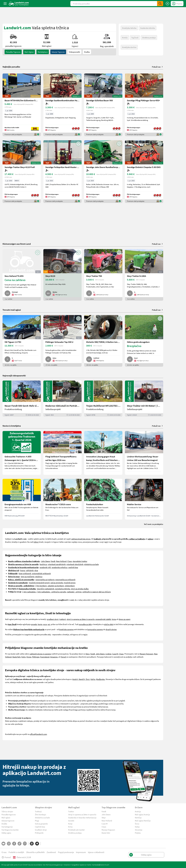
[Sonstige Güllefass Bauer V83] (103, 105)
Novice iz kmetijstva (12, 426)
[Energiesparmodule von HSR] (22, 499)
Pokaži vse (158, 67)
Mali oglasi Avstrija (142, 814)
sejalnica (39, 576)
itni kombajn (42, 586)
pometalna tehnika (63, 589)
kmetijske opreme (66, 629)
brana (23, 570)
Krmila (125, 38)
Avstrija (138, 811)
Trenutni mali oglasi (12, 310)
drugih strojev (111, 629)
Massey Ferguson (146, 654)
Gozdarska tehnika (148, 28)
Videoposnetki (74, 52)
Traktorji (38, 811)
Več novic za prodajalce (154, 524)
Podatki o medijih (16, 852)
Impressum (81, 852)
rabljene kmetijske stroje (81, 539)
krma (114, 619)
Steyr (88, 654)
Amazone (54, 657)
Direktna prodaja (149, 38)
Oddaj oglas (6, 833)
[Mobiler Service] (144, 499)
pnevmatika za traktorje (45, 580)
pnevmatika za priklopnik (65, 580)
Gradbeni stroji (41, 830)
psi (49, 624)
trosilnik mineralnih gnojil (39, 583)
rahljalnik (30, 570)
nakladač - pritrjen (74, 592)
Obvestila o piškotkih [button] (35, 852)
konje (40, 624)
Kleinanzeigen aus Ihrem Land (17, 244)
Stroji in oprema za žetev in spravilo (82, 814)
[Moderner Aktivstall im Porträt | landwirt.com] (62, 399)
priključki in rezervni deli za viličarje (97, 592)
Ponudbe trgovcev (9, 814)
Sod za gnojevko (41, 824)
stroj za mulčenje (28, 576)
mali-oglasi (29, 52)
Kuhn (24, 657)
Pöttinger (36, 657)
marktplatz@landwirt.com (101, 865)
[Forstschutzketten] (103, 499)
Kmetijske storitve (129, 47)
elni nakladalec (30, 592)
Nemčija (138, 818)
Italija (93, 679)
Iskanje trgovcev (58, 52)
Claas (70, 561)
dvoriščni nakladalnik (46, 589)
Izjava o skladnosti (96, 852)
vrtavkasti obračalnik (75, 564)
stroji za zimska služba (80, 589)
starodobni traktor (80, 561)
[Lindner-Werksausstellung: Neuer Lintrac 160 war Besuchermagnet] (144, 453)
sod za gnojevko (57, 583)
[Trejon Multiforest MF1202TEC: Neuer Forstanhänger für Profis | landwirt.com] (103, 399)
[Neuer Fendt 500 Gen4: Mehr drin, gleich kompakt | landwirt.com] (22, 399)
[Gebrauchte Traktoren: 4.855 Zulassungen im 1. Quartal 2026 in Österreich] (22, 453)
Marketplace (43, 52)
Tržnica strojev (7, 811)
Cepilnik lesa (40, 827)
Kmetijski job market (76, 830)
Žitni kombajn (40, 814)
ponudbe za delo (85, 624)
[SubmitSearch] (160, 4)
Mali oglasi (6, 818)
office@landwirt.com (38, 734)
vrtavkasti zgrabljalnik (57, 564)
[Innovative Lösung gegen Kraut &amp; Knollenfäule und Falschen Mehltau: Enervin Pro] (103, 453)
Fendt (53, 561)
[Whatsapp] (25, 844)
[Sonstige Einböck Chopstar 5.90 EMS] (144, 172)
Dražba (87, 52)
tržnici (36, 542)
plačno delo (109, 624)
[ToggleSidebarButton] (5, 4)
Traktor (71, 811)
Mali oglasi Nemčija (143, 821)
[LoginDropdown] (177, 4)
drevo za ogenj (125, 619)
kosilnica (43, 564)
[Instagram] (9, 844)
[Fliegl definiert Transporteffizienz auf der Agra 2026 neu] (62, 453)
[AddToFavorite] (38, 77)
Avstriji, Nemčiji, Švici (81, 679)
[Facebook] (14, 844)
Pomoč (6, 857)
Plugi (37, 821)
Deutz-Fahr (106, 833)
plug (36, 570)
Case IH (115, 654)
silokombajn (70, 586)
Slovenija (139, 830)
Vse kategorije (7, 827)
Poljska (138, 833)
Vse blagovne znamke (10, 830)
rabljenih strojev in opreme (40, 654)
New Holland (61, 561)
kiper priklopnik (25, 573)
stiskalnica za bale (91, 564)
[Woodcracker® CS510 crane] (62, 499)
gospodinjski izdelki (103, 619)
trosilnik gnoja (70, 583)
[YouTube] (3, 844)
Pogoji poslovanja (66, 852)
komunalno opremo (95, 629)
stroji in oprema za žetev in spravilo (81, 619)
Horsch (64, 657)
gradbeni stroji (53, 619)
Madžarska (100, 679)
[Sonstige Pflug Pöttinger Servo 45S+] (144, 105)
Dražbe (4, 824)
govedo (34, 624)
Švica (137, 824)
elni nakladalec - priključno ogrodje (52, 592)
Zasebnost (51, 852)
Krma (70, 827)
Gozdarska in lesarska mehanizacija (82, 818)
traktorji (63, 619)
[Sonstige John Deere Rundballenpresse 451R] (103, 172)
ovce (45, 624)
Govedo (71, 821)
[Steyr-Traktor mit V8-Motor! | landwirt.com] (144, 399)
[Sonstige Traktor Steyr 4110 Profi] (22, 172)
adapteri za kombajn (56, 586)
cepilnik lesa (73, 567)
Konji (70, 824)
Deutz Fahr (16, 657)
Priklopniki (39, 833)
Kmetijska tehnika (129, 28)
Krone (29, 657)
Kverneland (45, 657)
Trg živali (135, 38)
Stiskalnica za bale (42, 818)
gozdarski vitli (45, 567)
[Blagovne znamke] (37, 844)
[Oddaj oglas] (168, 4)
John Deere (45, 561)
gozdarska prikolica (60, 567)
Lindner (108, 654)
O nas (4, 852)
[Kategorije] (32, 844)
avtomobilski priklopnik (41, 573)
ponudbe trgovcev (13, 52)
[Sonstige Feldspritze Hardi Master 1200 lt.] (62, 172)
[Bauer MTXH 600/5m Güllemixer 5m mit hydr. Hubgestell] (22, 105)
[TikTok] (20, 844)
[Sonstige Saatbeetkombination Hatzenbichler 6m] (62, 105)
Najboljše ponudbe (11, 67)
